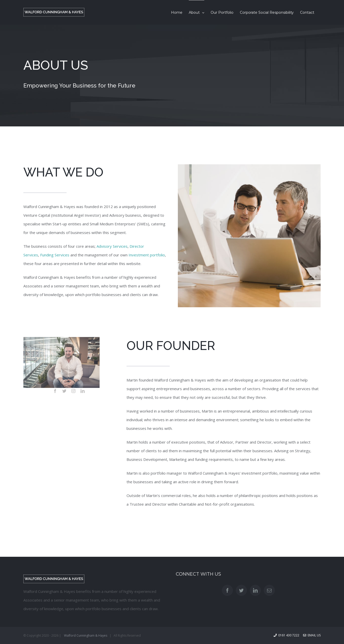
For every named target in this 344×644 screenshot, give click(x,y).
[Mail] (269, 590)
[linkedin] (83, 391)
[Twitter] (241, 590)
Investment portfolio (147, 255)
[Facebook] (227, 590)
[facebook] (55, 391)
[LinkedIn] (255, 590)
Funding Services (55, 255)
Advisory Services (112, 246)
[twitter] (64, 391)
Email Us (312, 635)
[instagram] (73, 391)
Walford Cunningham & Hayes (86, 635)
